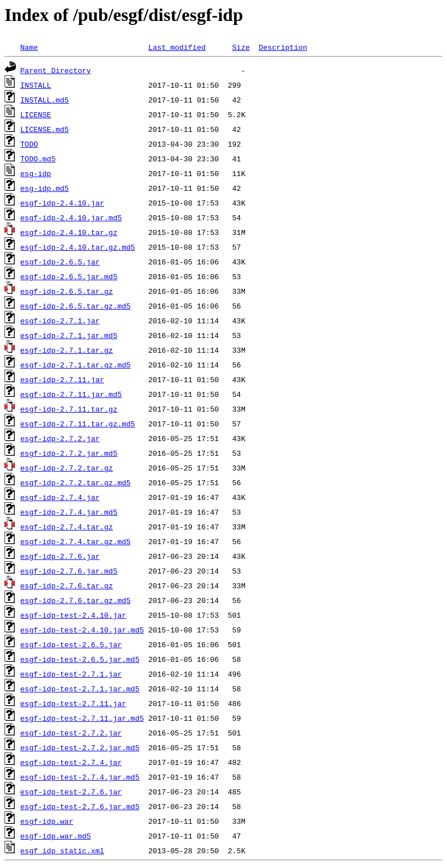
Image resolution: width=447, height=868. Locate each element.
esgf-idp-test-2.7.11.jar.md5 (82, 718)
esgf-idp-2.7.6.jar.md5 (69, 571)
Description (283, 47)
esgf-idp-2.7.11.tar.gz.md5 (78, 424)
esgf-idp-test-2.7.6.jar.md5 (80, 806)
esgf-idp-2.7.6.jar (60, 556)
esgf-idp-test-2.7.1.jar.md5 (80, 689)
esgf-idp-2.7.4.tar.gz (67, 527)
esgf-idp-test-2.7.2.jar (71, 733)
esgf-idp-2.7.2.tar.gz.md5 (76, 482)
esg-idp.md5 (45, 188)
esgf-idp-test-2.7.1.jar (71, 674)
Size (241, 47)
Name (29, 47)
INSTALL (36, 85)
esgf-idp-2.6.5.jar (60, 262)
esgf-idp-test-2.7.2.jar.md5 (80, 747)
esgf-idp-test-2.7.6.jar (71, 792)
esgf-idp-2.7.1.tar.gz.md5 (76, 365)
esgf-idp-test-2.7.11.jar (73, 703)
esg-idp (36, 173)
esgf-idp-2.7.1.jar (60, 320)
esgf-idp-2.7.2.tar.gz (67, 468)
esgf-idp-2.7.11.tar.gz (69, 409)
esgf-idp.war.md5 (56, 836)
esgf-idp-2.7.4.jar (60, 497)
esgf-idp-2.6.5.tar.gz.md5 (76, 306)
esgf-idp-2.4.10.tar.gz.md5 (78, 247)
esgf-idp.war (47, 821)
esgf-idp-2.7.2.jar (60, 438)
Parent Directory (56, 70)
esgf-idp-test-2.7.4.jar (71, 762)
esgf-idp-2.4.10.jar (62, 203)
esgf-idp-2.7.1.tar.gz (67, 350)
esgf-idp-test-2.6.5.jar (71, 644)
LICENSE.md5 (45, 129)
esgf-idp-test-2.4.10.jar (73, 615)
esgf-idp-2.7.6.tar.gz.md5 (76, 600)
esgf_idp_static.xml (62, 850)
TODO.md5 (38, 159)
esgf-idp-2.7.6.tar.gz (67, 585)
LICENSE (36, 114)
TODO (29, 144)
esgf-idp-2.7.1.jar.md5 (69, 335)
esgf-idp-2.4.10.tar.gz (69, 232)
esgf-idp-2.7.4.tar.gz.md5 (76, 541)
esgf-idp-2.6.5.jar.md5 (69, 276)
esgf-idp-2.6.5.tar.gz (67, 291)
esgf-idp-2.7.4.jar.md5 (69, 512)
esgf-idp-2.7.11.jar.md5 (71, 394)
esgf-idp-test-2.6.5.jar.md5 (80, 659)
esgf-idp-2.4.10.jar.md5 (71, 217)
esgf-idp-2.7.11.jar (62, 379)
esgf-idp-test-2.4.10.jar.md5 (82, 630)
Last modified (177, 47)
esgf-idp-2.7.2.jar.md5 (69, 453)
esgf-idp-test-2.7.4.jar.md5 (80, 777)
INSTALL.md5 (45, 100)
